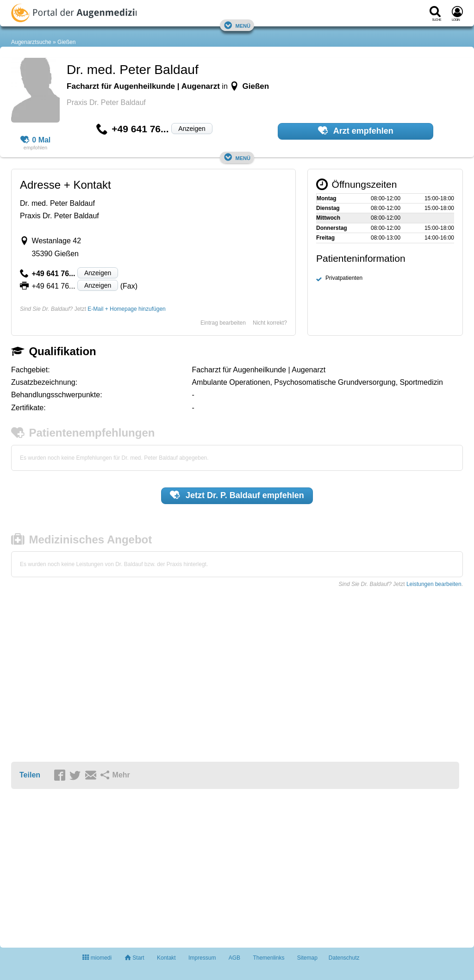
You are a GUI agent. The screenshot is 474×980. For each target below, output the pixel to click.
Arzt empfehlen (356, 130)
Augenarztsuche (31, 42)
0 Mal (36, 140)
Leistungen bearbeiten (434, 584)
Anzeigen (192, 129)
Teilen (30, 775)
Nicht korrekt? (270, 323)
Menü (237, 25)
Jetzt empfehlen (237, 495)
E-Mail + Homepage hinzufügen (126, 309)
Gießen (66, 42)
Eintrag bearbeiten (223, 323)
